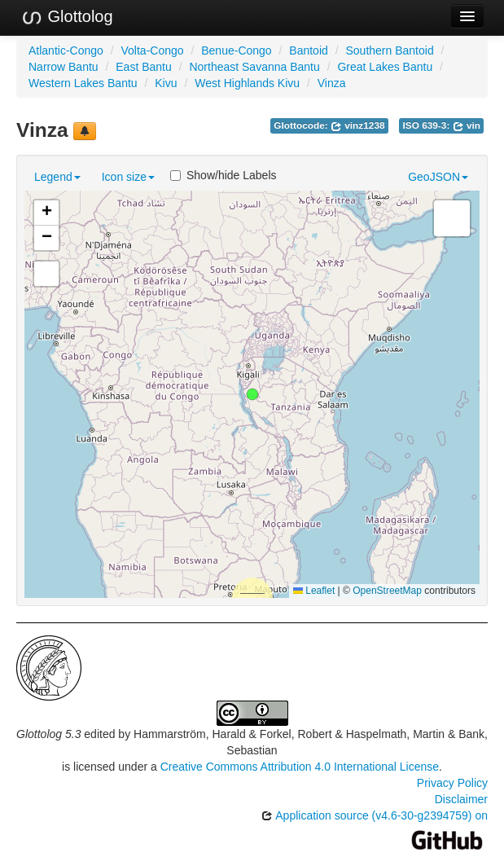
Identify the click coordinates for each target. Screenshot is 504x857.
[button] (252, 394)
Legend (57, 177)
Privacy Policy (452, 783)
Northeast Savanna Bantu (254, 67)
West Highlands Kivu (247, 83)
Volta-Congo (153, 51)
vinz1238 (358, 125)
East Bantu (144, 67)
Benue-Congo (236, 51)
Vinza (332, 83)
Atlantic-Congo (66, 51)
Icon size (128, 177)
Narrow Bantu (64, 67)
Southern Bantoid (389, 51)
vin (467, 125)
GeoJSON (438, 177)
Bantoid (308, 51)
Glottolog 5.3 (48, 734)
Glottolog (67, 17)
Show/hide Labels (224, 175)
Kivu (166, 83)
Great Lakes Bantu (385, 67)
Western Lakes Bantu (83, 83)
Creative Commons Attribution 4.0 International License (300, 767)
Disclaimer (461, 799)
